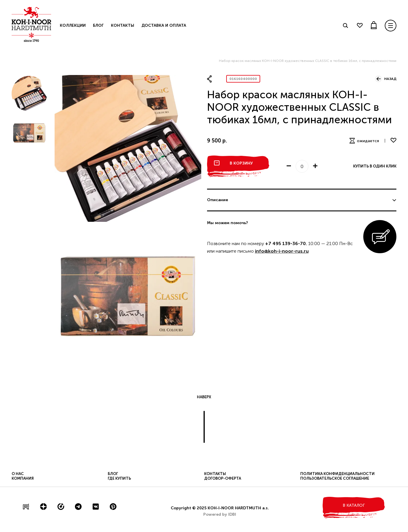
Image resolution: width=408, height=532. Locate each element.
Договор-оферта (223, 478)
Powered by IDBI (220, 514)
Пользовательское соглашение (335, 478)
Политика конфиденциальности (337, 474)
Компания (23, 478)
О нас (18, 474)
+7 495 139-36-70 (285, 243)
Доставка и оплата (164, 25)
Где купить (119, 478)
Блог (98, 25)
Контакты (123, 25)
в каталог (354, 505)
